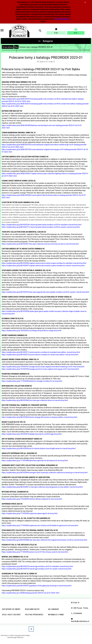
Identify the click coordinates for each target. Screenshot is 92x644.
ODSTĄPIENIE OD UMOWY (11, 609)
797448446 (76, 613)
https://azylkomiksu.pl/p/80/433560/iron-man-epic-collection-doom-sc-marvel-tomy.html (35, 400)
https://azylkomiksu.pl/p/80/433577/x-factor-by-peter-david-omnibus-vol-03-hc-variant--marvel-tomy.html (41, 227)
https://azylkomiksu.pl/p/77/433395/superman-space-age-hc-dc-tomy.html (30, 513)
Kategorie (45, 41)
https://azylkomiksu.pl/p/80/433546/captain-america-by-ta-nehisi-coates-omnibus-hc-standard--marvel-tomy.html (44, 263)
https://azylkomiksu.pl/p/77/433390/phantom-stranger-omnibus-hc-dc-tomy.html (32, 381)
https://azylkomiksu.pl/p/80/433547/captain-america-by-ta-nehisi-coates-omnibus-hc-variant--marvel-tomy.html (43, 266)
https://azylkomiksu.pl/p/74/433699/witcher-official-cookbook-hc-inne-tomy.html (32, 499)
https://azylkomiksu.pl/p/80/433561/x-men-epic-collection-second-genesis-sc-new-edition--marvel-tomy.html (42, 487)
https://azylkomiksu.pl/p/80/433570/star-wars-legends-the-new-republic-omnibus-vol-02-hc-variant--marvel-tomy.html (45, 292)
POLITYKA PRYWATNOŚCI (34, 614)
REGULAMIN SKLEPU (32, 609)
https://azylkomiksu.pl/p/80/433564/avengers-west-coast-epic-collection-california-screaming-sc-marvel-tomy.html (45, 473)
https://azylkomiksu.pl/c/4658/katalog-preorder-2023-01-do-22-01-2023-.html (30, 593)
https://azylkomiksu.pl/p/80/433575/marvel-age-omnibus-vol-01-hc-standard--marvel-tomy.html (37, 566)
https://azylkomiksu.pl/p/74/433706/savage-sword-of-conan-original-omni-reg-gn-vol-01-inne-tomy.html (40, 369)
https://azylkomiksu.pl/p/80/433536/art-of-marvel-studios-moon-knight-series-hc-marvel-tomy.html (39, 448)
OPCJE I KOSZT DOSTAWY (11, 614)
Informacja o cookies (7, 635)
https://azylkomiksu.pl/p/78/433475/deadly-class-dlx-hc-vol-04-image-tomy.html (32, 434)
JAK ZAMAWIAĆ (53, 609)
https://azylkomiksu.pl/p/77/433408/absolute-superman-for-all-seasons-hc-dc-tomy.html (35, 460)
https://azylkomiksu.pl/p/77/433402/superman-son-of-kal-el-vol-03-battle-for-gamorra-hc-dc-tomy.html (40, 525)
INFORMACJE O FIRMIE (56, 614)
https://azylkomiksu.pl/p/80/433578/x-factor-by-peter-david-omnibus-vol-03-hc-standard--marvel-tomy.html (42, 225)
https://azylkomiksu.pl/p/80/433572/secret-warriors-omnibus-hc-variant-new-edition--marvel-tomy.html (40, 355)
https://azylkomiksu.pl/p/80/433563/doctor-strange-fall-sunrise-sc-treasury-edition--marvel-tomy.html (39, 417)
